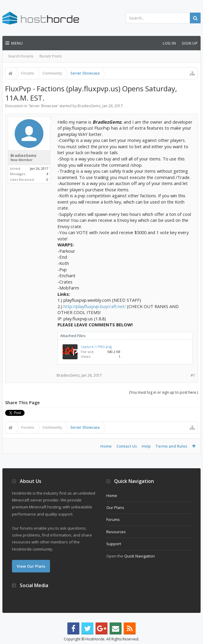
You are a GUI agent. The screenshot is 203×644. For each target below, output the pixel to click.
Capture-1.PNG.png (96, 347)
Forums (113, 519)
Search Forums (21, 56)
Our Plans (115, 507)
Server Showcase (43, 106)
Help (146, 446)
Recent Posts (51, 56)
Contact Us (127, 446)
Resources (116, 532)
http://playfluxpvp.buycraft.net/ (95, 306)
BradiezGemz (89, 106)
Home (106, 446)
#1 (193, 375)
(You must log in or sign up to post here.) (163, 392)
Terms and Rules (171, 446)
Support (114, 544)
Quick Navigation (140, 556)
